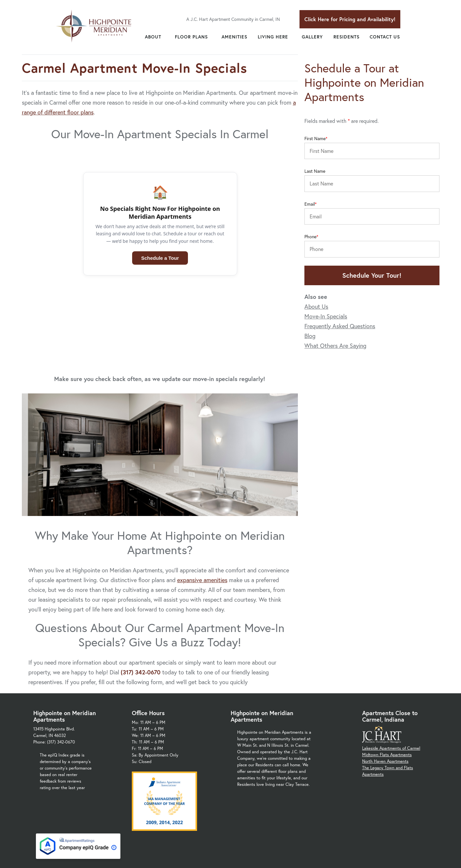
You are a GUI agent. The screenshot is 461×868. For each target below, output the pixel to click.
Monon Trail (376, 819)
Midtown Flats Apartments (387, 682)
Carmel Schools (306, 819)
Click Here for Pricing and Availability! (350, 19)
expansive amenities (202, 507)
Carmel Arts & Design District (258, 819)
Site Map (289, 848)
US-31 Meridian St (247, 832)
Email (310, 204)
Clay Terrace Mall (343, 819)
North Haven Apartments (385, 688)
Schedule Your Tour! (372, 275)
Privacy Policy (258, 848)
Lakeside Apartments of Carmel (391, 675)
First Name (315, 139)
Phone (310, 237)
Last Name (315, 171)
